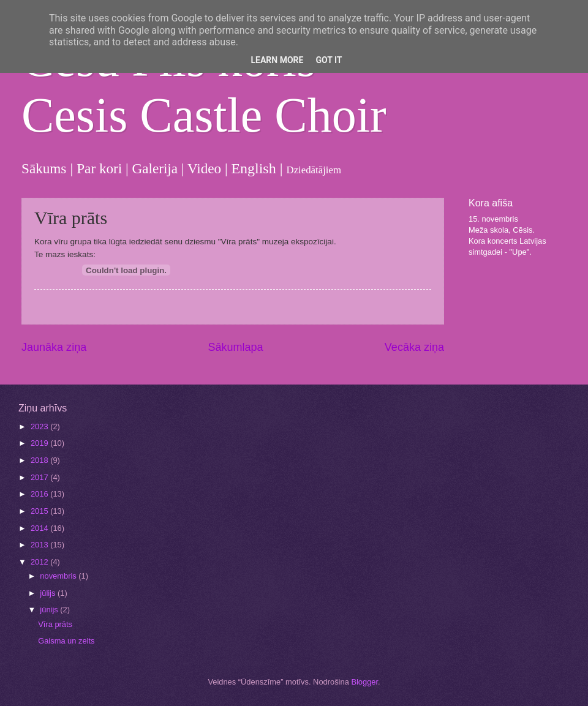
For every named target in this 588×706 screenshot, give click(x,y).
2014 (40, 528)
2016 (40, 494)
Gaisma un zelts (66, 641)
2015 (40, 511)
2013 (40, 545)
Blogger (364, 682)
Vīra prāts (55, 624)
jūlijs (49, 593)
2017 (40, 477)
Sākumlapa (235, 347)
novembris (59, 576)
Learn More (277, 60)
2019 (40, 443)
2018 (40, 460)
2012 (40, 562)
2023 (40, 426)
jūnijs (50, 610)
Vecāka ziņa (414, 347)
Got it (329, 60)
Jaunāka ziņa (54, 347)
